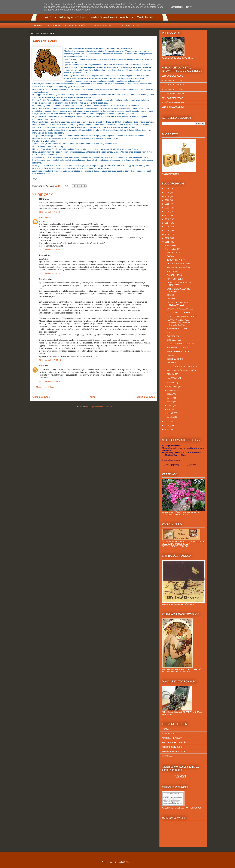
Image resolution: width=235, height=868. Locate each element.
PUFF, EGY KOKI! (175, 279)
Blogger (129, 862)
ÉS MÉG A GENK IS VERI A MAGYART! (179, 284)
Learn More (177, 7)
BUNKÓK (171, 295)
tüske (42, 366)
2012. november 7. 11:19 (50, 360)
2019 (167, 215)
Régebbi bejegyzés (145, 397)
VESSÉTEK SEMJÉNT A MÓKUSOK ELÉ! (178, 304)
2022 (167, 204)
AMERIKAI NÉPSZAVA (172, 738)
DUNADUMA (172, 374)
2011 (167, 422)
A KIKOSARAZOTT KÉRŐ (178, 313)
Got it (189, 7)
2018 (167, 219)
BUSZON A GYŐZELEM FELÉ (180, 309)
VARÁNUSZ (167, 756)
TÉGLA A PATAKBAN (176, 260)
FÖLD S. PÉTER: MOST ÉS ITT (176, 742)
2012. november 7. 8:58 (49, 249)
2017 (167, 223)
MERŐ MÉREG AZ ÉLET (178, 329)
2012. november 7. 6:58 (49, 212)
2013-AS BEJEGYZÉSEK (173, 94)
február (171, 413)
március (171, 409)
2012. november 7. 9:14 (49, 273)
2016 (167, 227)
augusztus (172, 390)
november (172, 249)
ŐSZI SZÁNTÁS (174, 340)
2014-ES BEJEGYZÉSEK (173, 98)
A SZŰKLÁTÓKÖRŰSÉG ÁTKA (181, 344)
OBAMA (170, 355)
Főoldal (92, 397)
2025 (167, 192)
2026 (167, 189)
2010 (167, 426)
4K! (168, 332)
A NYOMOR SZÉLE (171, 734)
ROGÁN (170, 256)
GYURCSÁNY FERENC (128, 25)
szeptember (173, 387)
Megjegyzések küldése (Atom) (99, 407)
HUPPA (165, 729)
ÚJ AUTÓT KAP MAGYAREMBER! (182, 316)
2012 (167, 242)
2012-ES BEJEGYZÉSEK (173, 89)
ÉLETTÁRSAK (173, 336)
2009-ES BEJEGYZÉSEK (173, 76)
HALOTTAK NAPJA (175, 378)
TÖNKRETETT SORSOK (178, 348)
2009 (167, 429)
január (170, 417)
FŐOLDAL (38, 25)
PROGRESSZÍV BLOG (172, 747)
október (171, 383)
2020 (167, 212)
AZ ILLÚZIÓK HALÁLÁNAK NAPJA (182, 367)
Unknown (44, 218)
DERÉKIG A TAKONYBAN (178, 264)
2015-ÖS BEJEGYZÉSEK (173, 102)
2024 (167, 196)
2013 (167, 238)
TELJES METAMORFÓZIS (178, 268)
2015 (167, 231)
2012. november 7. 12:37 (50, 381)
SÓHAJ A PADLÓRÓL (102, 25)
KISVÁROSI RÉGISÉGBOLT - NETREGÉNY (67, 25)
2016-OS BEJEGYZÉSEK (173, 107)
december (172, 245)
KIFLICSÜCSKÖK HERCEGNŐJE (182, 370)
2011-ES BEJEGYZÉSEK (173, 85)
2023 (167, 200)
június (170, 398)
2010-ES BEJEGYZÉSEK (173, 80)
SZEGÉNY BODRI (175, 359)
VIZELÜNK (172, 363)
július (170, 394)
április (170, 405)
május (170, 402)
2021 (167, 208)
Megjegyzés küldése (45, 387)
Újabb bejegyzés (41, 397)
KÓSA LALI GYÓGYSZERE (179, 351)
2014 (167, 234)
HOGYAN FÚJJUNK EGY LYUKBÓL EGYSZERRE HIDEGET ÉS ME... (179, 323)
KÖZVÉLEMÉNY (174, 252)
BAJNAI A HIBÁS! (175, 275)
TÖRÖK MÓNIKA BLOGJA (174, 751)
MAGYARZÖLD (174, 271)
